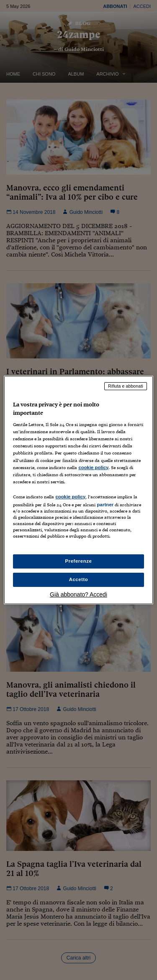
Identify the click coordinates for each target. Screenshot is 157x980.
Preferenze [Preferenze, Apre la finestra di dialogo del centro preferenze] (79, 561)
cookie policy (93, 467)
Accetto (79, 579)
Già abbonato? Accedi (78, 594)
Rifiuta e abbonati (126, 386)
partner (105, 505)
